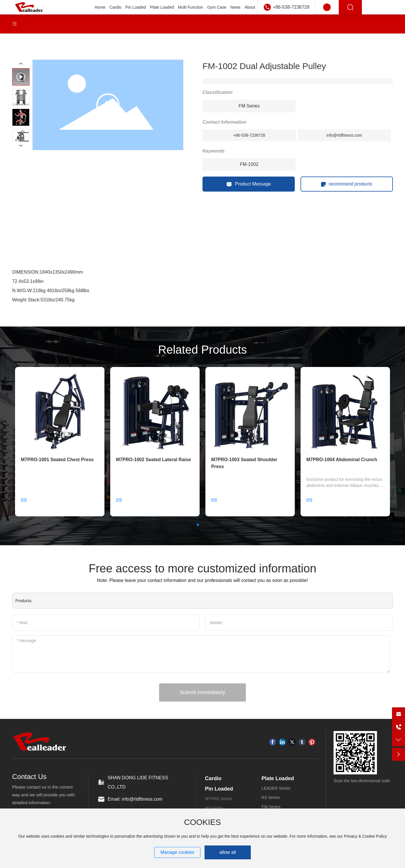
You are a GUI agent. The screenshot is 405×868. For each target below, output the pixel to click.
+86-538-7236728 (291, 7)
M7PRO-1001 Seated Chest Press (57, 460)
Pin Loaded (219, 789)
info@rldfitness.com (344, 135)
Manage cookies (177, 852)
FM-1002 (249, 164)
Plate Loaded (278, 778)
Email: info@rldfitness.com (135, 799)
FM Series (249, 106)
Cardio (213, 778)
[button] (198, 525)
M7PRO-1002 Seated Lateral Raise (153, 460)
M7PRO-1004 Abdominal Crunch (342, 460)
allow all (228, 852)
